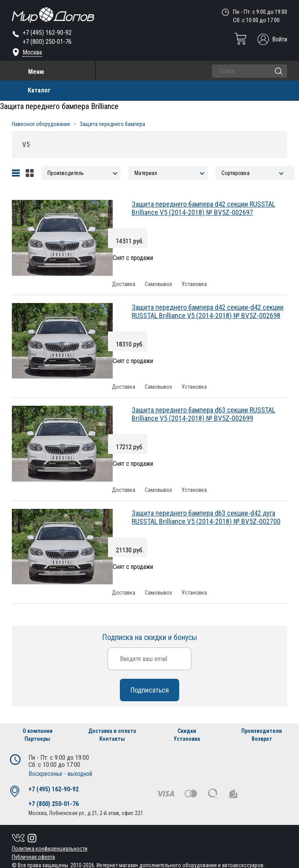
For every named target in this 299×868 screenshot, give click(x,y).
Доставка (124, 284)
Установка (194, 284)
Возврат (262, 739)
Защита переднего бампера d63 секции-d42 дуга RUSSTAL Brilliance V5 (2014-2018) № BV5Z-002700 (206, 517)
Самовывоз (158, 284)
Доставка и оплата (112, 731)
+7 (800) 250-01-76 (47, 42)
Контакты (112, 739)
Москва (32, 52)
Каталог (39, 90)
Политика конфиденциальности (50, 849)
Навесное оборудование (41, 124)
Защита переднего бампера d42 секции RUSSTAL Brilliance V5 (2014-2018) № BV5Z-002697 (203, 208)
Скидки (187, 731)
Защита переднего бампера (113, 124)
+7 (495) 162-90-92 (47, 33)
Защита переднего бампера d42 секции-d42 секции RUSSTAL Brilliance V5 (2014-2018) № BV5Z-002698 (208, 311)
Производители (262, 731)
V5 (26, 144)
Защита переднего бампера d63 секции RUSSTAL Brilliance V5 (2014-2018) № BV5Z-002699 (203, 414)
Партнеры (37, 739)
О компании (38, 731)
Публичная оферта (33, 857)
